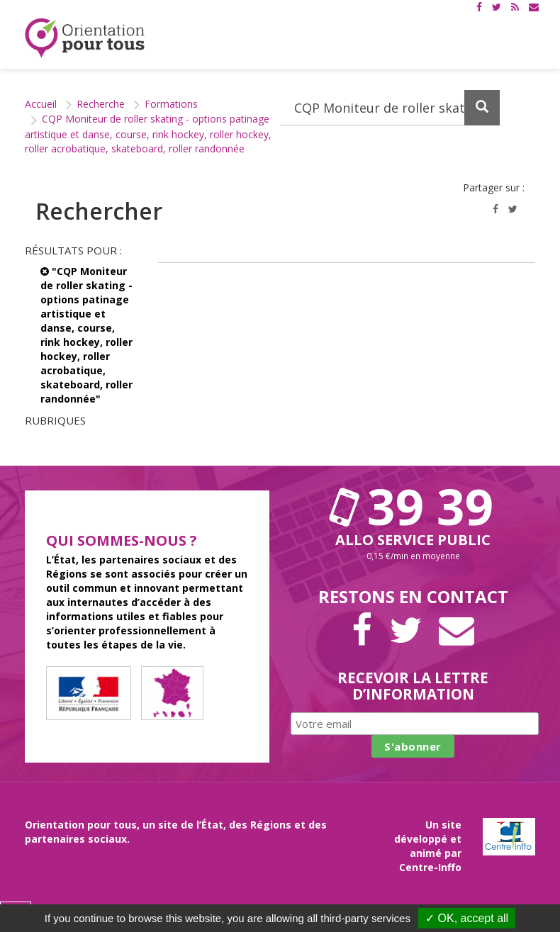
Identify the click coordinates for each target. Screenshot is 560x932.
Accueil (41, 104)
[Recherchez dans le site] (390, 108)
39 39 (413, 506)
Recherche (101, 104)
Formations (171, 104)
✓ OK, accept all (467, 918)
